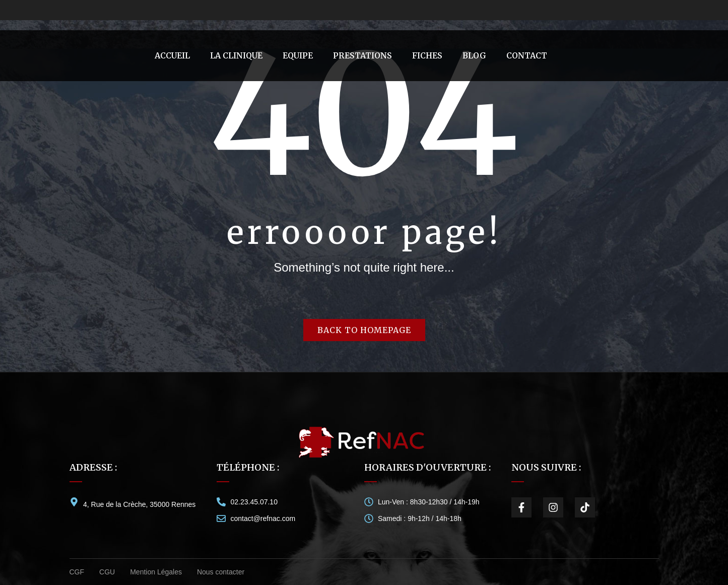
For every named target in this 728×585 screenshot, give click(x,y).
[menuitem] (172, 56)
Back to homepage (364, 330)
